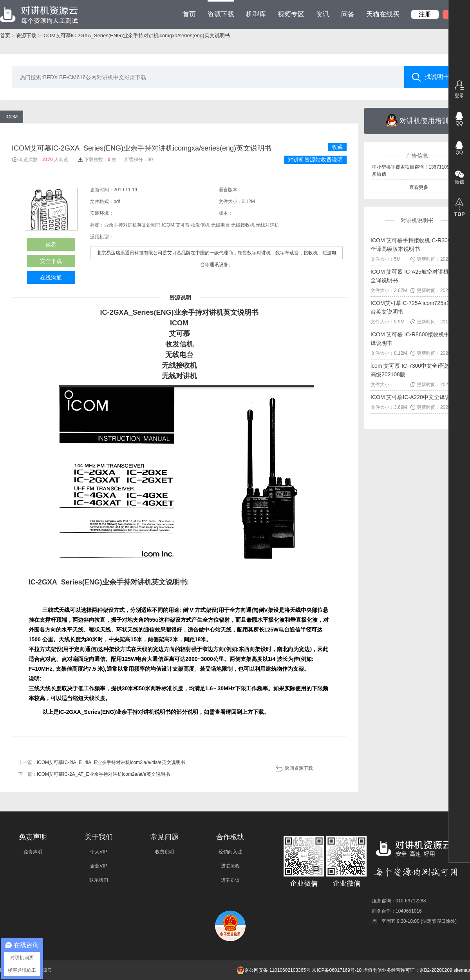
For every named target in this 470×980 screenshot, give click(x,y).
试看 (51, 245)
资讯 (323, 14)
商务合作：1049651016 (397, 911)
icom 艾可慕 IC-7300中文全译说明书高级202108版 (415, 370)
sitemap (462, 970)
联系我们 (99, 880)
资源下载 (221, 9)
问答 (348, 14)
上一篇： (102, 762)
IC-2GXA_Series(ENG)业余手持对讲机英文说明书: (109, 582)
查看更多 (419, 187)
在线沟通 (51, 278)
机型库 (256, 14)
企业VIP (99, 866)
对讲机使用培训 (417, 120)
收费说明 (164, 852)
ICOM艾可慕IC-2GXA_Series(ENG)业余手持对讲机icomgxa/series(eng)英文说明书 (136, 35)
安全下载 (51, 261)
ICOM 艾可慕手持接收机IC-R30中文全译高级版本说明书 (415, 245)
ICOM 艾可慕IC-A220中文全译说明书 (416, 397)
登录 (459, 96)
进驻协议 (230, 880)
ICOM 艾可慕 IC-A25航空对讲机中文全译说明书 (415, 276)
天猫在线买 (383, 14)
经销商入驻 (230, 852)
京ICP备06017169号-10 (337, 970)
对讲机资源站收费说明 (315, 160)
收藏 (337, 147)
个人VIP (99, 852)
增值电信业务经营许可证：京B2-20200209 (408, 970)
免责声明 (33, 852)
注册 (425, 14)
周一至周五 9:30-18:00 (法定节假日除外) (414, 921)
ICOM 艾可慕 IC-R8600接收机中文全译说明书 (416, 339)
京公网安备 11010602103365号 (274, 970)
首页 (189, 14)
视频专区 (291, 14)
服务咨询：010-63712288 (399, 901)
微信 (459, 182)
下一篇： (94, 774)
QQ (459, 123)
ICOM (12, 117)
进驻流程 (230, 866)
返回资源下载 (299, 768)
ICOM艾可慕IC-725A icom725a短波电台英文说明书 (417, 307)
